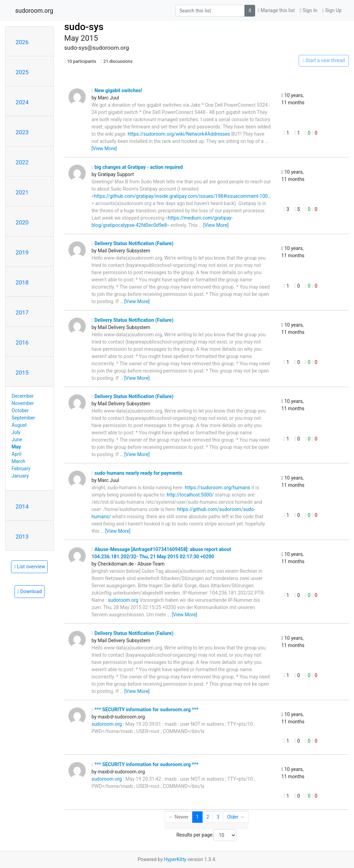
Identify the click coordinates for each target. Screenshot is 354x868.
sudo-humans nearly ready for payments (137, 473)
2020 (22, 222)
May (16, 447)
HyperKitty (175, 859)
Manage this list (276, 10)
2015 (22, 373)
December (23, 396)
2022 (22, 162)
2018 (22, 282)
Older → (236, 817)
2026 (22, 42)
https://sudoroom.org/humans (217, 488)
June (17, 440)
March (19, 461)
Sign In (309, 10)
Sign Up (332, 10)
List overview (29, 567)
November (23, 403)
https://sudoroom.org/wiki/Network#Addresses (179, 134)
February (21, 469)
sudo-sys (84, 27)
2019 (22, 252)
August (19, 425)
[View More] (104, 148)
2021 (22, 192)
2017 (22, 312)
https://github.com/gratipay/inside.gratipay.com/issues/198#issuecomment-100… (183, 196)
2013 (22, 537)
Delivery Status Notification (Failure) (133, 243)
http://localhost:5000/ (190, 495)
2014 (22, 507)
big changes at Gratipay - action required (137, 167)
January (20, 476)
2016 (22, 343)
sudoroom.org (34, 11)
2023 (22, 132)
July (16, 432)
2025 (22, 72)
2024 (22, 102)
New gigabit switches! (117, 90)
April (17, 454)
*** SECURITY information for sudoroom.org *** (145, 710)
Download (30, 591)
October (20, 411)
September (24, 418)
